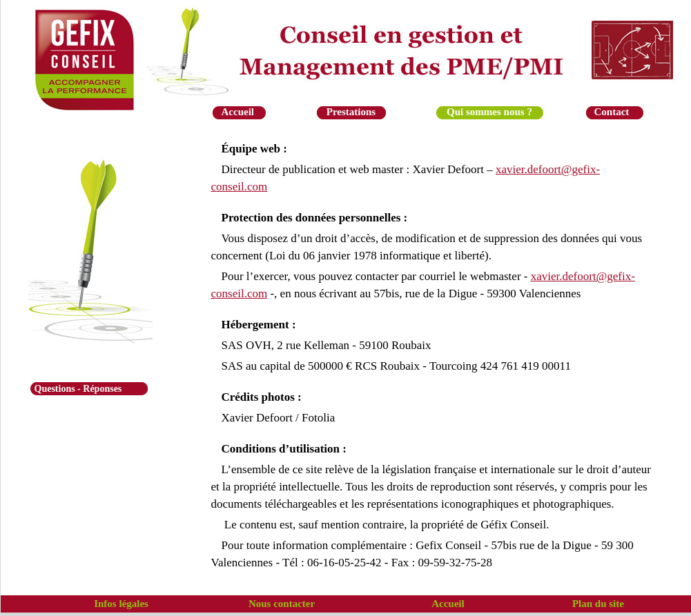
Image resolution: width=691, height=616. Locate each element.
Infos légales (121, 604)
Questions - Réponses (78, 389)
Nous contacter (282, 604)
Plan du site (598, 604)
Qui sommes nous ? (489, 112)
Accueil (238, 112)
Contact (612, 112)
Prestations (351, 112)
